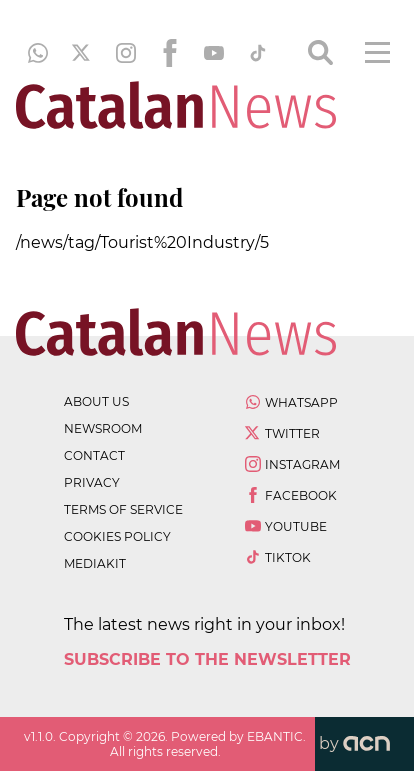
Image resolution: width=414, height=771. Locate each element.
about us (96, 401)
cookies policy (117, 536)
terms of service (123, 509)
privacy (92, 482)
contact (94, 455)
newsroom (103, 428)
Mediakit (95, 563)
